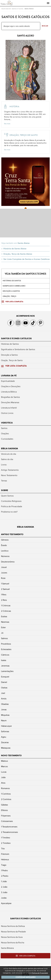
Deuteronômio (8, 562)
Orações (5, 434)
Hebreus (5, 860)
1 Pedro (4, 871)
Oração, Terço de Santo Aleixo (18, 254)
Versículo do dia (9, 454)
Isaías (4, 660)
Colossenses (7, 821)
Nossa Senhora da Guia (12, 937)
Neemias (5, 622)
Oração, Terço (9, 296)
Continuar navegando (26, 977)
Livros (4, 465)
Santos (4, 428)
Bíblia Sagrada (10, 449)
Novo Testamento (9, 475)
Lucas (4, 772)
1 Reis (4, 595)
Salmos (4, 638)
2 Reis (4, 600)
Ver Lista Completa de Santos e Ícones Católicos (26, 259)
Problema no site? (9, 512)
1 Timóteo (6, 838)
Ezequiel (5, 677)
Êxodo (4, 545)
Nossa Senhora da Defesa (13, 926)
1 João (4, 881)
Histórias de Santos (12, 281)
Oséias (4, 688)
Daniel (4, 682)
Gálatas (4, 805)
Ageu (4, 737)
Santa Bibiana (7, 948)
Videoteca (7, 423)
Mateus (4, 761)
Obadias (5, 704)
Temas (4, 481)
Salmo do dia (7, 459)
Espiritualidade (8, 381)
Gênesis (5, 540)
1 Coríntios (6, 794)
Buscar (45, 26)
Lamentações (7, 671)
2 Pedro (5, 876)
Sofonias (5, 731)
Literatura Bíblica (9, 392)
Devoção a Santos (9, 355)
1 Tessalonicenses (9, 827)
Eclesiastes (6, 649)
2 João (4, 887)
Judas (4, 898)
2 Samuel (5, 589)
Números (5, 556)
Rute (3, 578)
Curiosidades (7, 439)
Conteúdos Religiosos (11, 501)
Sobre (5, 490)
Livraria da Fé (9, 376)
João (3, 777)
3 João (4, 892)
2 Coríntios (6, 799)
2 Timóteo (6, 843)
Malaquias (6, 748)
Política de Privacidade (12, 506)
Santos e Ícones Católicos (16, 339)
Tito (3, 849)
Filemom (5, 854)
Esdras (4, 617)
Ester (3, 627)
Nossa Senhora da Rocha (13, 943)
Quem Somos (7, 496)
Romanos (5, 788)
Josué (4, 567)
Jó (2, 633)
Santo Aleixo (29, 9)
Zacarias (5, 742)
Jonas (4, 710)
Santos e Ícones (18, 9)
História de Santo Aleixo (15, 249)
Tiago (4, 865)
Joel (3, 693)
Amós (4, 699)
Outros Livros (7, 413)
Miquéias (5, 715)
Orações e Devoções (11, 386)
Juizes (4, 573)
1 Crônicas (6, 606)
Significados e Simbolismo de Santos (18, 349)
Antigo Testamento (10, 470)
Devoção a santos (11, 291)
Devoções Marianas (10, 402)
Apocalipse (6, 903)
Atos (3, 783)
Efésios (4, 810)
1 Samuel (5, 584)
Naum (4, 721)
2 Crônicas (6, 611)
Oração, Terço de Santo (12, 360)
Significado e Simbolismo (14, 286)
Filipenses (6, 816)
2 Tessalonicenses (9, 832)
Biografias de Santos (10, 397)
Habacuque (6, 726)
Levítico (5, 551)
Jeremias (5, 666)
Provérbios (6, 644)
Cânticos (5, 655)
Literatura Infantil (9, 408)
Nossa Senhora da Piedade (13, 932)
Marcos (4, 766)
